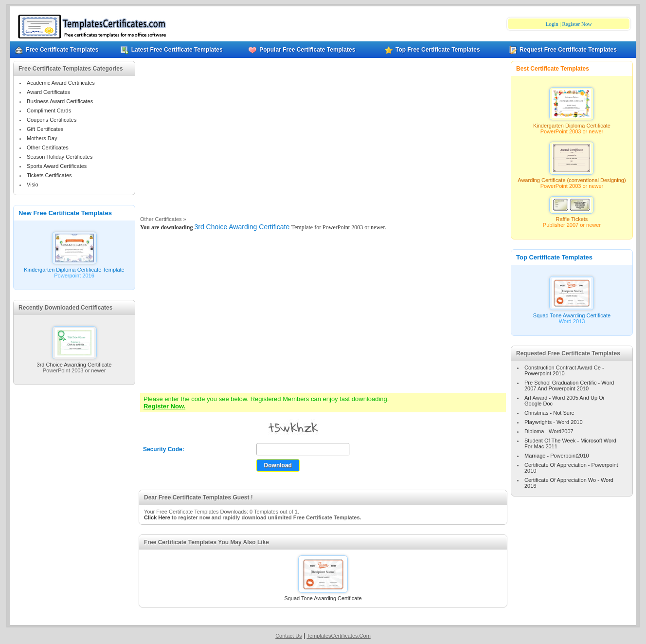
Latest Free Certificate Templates (172, 50)
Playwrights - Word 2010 (554, 422)
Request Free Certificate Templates (563, 50)
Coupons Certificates (52, 120)
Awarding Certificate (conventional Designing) (572, 178)
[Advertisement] (323, 141)
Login (552, 24)
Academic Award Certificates (61, 83)
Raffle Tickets (572, 217)
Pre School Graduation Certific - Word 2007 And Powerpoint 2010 (569, 386)
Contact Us (288, 636)
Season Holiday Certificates (60, 157)
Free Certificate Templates (57, 50)
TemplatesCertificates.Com (338, 636)
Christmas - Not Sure (549, 413)
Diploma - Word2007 (549, 431)
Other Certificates (48, 147)
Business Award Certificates (60, 101)
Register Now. (164, 406)
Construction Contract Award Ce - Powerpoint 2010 (564, 370)
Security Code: (164, 449)
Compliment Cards (49, 110)
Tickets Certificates (49, 175)
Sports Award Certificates (57, 166)
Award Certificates (48, 92)
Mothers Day (42, 138)
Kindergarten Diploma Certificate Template (74, 267)
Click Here (157, 517)
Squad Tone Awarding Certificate (323, 596)
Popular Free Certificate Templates (302, 50)
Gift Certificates (45, 129)
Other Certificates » (163, 219)
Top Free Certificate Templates (432, 50)
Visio (33, 184)
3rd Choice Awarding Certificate (74, 362)
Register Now (577, 24)
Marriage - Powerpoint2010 (557, 456)
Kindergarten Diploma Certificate (572, 123)
